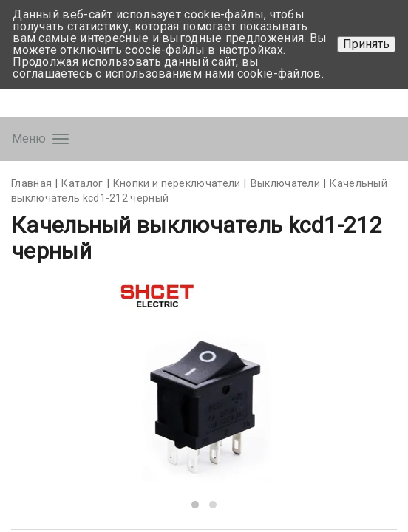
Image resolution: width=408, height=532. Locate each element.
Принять (366, 44)
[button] (195, 505)
